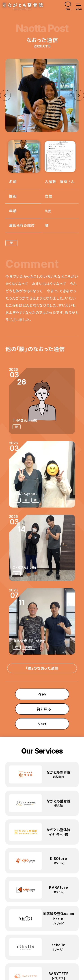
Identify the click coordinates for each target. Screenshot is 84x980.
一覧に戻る (42, 709)
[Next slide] (79, 95)
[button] (24, 157)
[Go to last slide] (5, 95)
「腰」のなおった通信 (42, 668)
